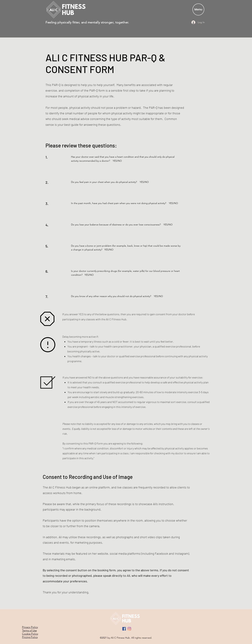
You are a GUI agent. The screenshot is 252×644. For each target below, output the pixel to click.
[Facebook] (124, 629)
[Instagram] (129, 629)
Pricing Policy (30, 637)
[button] (198, 9)
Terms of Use (29, 630)
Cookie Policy (30, 634)
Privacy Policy (30, 627)
